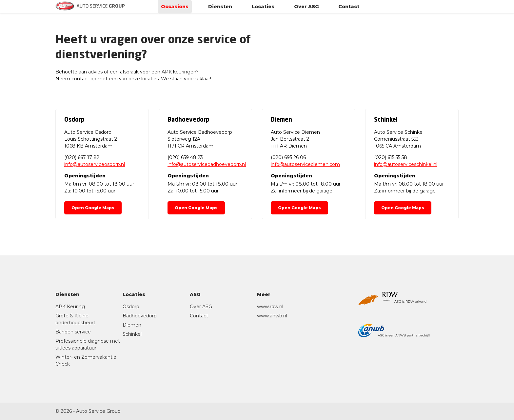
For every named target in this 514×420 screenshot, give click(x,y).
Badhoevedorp (140, 316)
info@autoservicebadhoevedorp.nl (207, 164)
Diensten (220, 9)
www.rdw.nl (270, 307)
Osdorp (131, 307)
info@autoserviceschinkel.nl (406, 164)
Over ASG (306, 9)
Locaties (263, 9)
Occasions (175, 9)
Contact (349, 9)
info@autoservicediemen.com (305, 164)
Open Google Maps (93, 208)
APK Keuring (70, 307)
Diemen (132, 325)
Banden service (73, 332)
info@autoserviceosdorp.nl (95, 164)
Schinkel (132, 334)
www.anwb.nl (272, 316)
